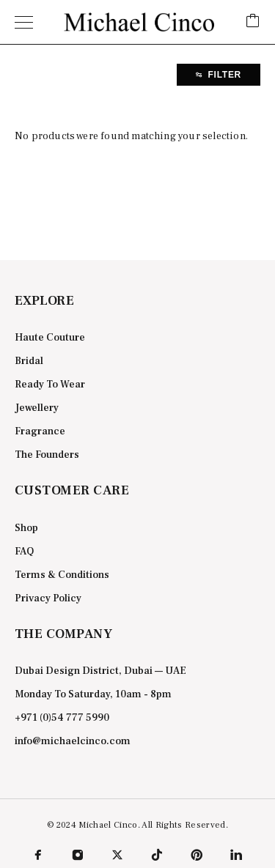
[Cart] (253, 22)
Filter (219, 75)
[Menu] (24, 22)
